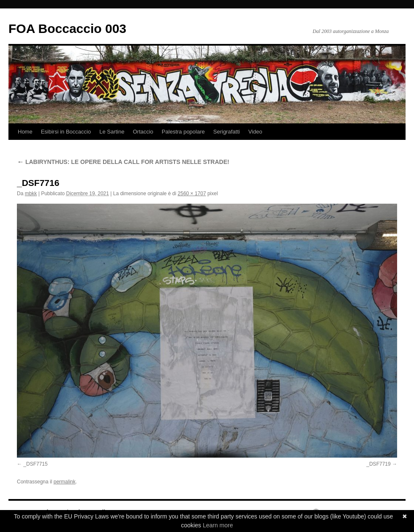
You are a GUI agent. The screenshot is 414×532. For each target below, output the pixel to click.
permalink (65, 482)
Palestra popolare (183, 132)
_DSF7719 (378, 464)
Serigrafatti (227, 132)
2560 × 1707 (192, 194)
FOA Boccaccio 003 (67, 29)
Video (255, 132)
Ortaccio (143, 132)
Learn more (218, 525)
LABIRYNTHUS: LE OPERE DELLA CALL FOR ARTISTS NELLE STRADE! (123, 162)
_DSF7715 (35, 464)
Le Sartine (112, 132)
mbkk (31, 194)
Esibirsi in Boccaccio (66, 132)
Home (25, 132)
